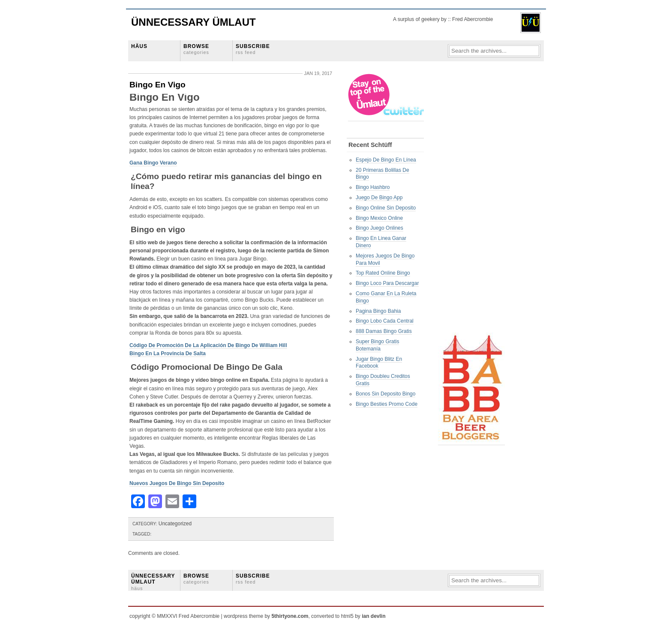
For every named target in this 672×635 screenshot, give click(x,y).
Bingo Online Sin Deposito (386, 208)
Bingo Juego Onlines (379, 228)
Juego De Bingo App (379, 198)
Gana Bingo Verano (153, 163)
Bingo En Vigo (157, 85)
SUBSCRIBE (253, 49)
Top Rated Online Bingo (383, 273)
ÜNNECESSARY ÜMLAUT (153, 582)
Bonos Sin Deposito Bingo (385, 394)
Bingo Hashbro (373, 187)
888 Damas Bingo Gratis (384, 331)
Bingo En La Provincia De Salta (168, 353)
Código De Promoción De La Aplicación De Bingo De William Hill (208, 345)
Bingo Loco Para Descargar (387, 283)
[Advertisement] (472, 202)
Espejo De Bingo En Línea (386, 160)
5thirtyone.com (290, 616)
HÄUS (139, 46)
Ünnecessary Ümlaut (193, 22)
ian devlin (373, 616)
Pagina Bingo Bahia (378, 311)
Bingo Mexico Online (379, 218)
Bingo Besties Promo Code (387, 404)
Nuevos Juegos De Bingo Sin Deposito (177, 483)
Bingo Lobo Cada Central (385, 321)
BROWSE (196, 49)
